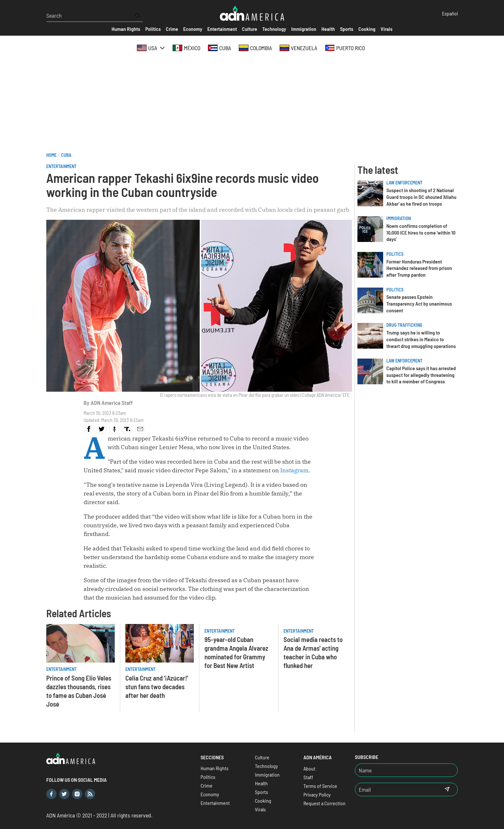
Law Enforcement (404, 183)
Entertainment (61, 166)
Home (51, 155)
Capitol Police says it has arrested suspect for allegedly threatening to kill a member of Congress (421, 375)
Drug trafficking (404, 325)
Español (450, 13)
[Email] (396, 789)
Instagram (294, 470)
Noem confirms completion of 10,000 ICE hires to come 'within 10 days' (421, 232)
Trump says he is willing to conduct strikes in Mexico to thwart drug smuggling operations (421, 339)
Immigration (399, 218)
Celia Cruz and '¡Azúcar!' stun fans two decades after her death (157, 686)
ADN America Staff (112, 403)
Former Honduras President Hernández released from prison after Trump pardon (419, 268)
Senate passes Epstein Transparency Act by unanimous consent (419, 303)
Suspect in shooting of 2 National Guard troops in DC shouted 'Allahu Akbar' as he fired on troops (421, 197)
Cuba (66, 155)
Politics (395, 254)
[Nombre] (406, 770)
